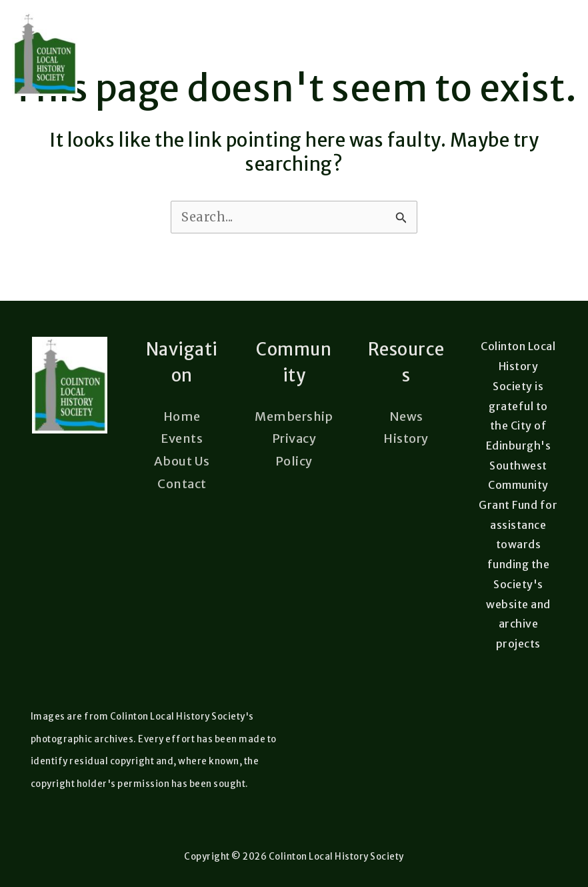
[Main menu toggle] (557, 54)
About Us (182, 461)
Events (182, 438)
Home (182, 416)
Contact (182, 484)
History (406, 438)
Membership (294, 416)
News (406, 416)
